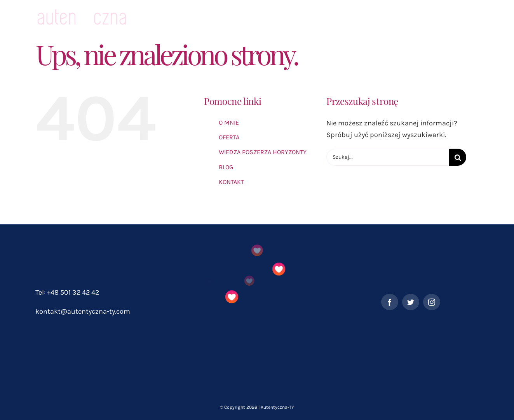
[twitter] (411, 302)
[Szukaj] (458, 157)
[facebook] (390, 302)
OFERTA (229, 137)
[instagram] (432, 302)
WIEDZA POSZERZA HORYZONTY (263, 152)
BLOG (226, 167)
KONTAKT (231, 182)
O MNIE (229, 122)
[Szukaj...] (388, 157)
